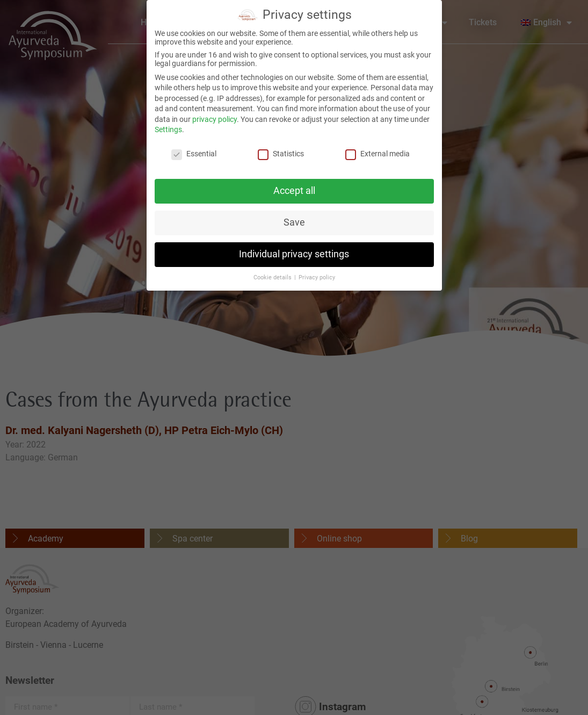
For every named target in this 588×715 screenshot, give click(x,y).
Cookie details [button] (273, 275)
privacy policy (215, 117)
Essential (194, 151)
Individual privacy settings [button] (294, 252)
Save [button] (294, 220)
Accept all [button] (294, 189)
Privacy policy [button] (317, 275)
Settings (168, 127)
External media (378, 151)
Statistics (281, 151)
